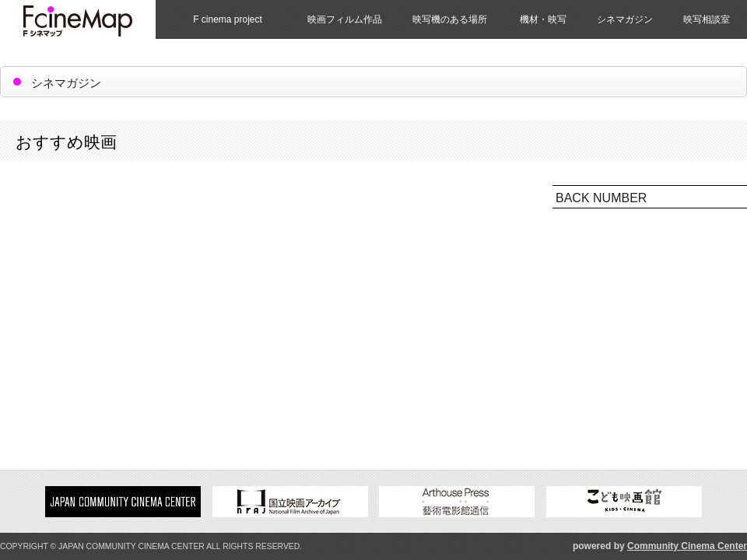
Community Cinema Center (687, 546)
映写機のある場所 (450, 19)
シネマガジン (625, 19)
